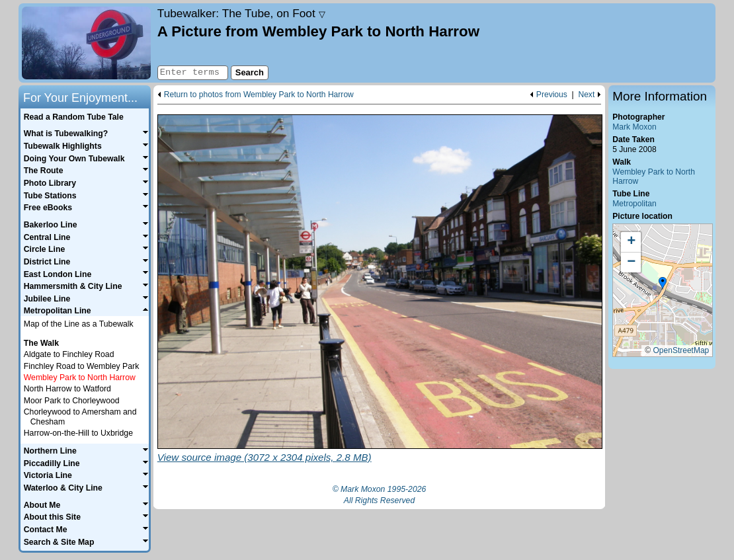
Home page (86, 43)
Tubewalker (241, 13)
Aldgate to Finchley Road (69, 354)
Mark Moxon (634, 127)
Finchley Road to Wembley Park (82, 366)
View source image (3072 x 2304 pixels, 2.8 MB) (265, 457)
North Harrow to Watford (67, 389)
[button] (663, 284)
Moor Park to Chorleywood (72, 401)
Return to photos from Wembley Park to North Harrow (259, 95)
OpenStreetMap (681, 350)
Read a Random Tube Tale (74, 117)
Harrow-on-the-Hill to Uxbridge (78, 433)
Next (586, 95)
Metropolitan (634, 204)
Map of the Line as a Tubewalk (79, 324)
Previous (552, 95)
